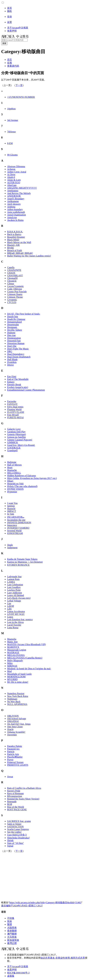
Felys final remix (15, 407)
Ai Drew (11, 174)
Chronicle (12, 281)
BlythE (10, 248)
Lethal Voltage (14, 601)
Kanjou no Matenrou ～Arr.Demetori (25, 562)
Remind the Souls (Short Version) (23, 799)
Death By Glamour (16, 319)
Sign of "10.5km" (15, 843)
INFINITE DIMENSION (19, 523)
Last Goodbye (14, 587)
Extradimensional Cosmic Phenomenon (26, 390)
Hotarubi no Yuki (15, 484)
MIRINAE (12, 666)
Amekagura (13, 191)
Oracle (10, 729)
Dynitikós (12, 362)
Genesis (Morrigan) (17, 434)
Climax (11, 284)
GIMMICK (13, 442)
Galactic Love (14, 429)
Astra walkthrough (16, 212)
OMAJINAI (13, 721)
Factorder (12, 401)
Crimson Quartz (15, 294)
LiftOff (11, 606)
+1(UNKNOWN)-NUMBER (21, 97)
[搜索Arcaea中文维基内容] (14, 40)
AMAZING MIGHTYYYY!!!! (22, 188)
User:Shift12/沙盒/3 (17, 835)
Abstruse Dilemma (16, 166)
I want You (12, 503)
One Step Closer (15, 727)
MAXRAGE (13, 652)
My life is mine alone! (18, 682)
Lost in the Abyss (15, 622)
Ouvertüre (12, 735)
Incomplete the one (16, 520)
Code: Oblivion (15, 289)
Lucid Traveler (14, 625)
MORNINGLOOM (16, 677)
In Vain (11, 514)
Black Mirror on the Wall (19, 242)
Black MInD (13, 240)
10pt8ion (11, 109)
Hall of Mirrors (14, 465)
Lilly (9, 609)
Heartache (12, 470)
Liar (9, 603)
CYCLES (12, 302)
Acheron (11, 169)
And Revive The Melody (19, 193)
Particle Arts (13, 754)
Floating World (14, 409)
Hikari (10, 481)
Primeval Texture (15, 762)
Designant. (12, 327)
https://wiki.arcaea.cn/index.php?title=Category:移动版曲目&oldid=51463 (45, 902)
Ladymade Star (14, 577)
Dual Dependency (16, 354)
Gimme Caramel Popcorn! (20, 440)
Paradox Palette (15, 746)
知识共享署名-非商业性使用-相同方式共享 (63, 958)
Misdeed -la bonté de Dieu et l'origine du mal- (29, 669)
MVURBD (12, 679)
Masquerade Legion (17, 650)
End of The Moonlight (18, 379)
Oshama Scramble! (16, 732)
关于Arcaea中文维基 (18, 966)
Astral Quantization (17, 215)
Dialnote (11, 333)
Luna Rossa (13, 628)
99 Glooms (12, 155)
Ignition (11, 506)
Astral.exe (12, 217)
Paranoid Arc (13, 749)
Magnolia (12, 639)
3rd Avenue (13, 120)
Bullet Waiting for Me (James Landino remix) (29, 256)
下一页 (19, 85)
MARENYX (13, 647)
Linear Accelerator (16, 611)
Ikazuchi (11, 508)
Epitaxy (11, 382)
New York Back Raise (18, 696)
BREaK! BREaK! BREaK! (20, 253)
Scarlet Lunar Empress (18, 829)
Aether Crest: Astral (17, 172)
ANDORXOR (14, 196)
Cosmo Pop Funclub (17, 292)
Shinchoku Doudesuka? (18, 838)
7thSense (11, 132)
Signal (10, 846)
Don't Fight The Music (18, 349)
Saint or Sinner (14, 824)
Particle (11, 752)
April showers (14, 204)
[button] (3, 3)
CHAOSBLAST (15, 275)
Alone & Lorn (14, 180)
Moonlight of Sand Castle (19, 674)
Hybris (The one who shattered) (22, 486)
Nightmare (12, 699)
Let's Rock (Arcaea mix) (19, 598)
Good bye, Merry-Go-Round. (21, 445)
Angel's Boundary (16, 199)
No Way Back (14, 702)
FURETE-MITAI (15, 417)
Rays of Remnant (15, 793)
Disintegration (14, 338)
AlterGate (12, 185)
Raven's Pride (14, 791)
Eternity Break (14, 385)
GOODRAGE (14, 448)
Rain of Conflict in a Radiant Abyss (24, 788)
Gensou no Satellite (16, 437)
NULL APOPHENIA (17, 704)
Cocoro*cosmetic (15, 286)
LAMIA (11, 582)
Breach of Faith (15, 250)
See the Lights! (14, 832)
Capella (11, 267)
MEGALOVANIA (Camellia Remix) (25, 658)
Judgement (12, 548)
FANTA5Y (12, 404)
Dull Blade (12, 359)
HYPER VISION (15, 489)
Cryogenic (12, 300)
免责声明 (12, 970)
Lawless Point (14, 590)
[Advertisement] (46, 877)
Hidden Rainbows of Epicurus (21, 476)
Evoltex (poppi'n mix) (18, 387)
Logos (10, 617)
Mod (9, 671)
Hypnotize (12, 492)
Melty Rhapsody (15, 661)
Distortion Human (16, 343)
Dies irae (11, 335)
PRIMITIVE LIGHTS (18, 765)
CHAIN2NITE (14, 270)
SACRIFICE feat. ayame (19, 821)
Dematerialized (14, 322)
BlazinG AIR (13, 245)
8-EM (10, 143)
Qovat (10, 777)
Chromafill (12, 278)
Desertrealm (13, 325)
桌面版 (11, 976)
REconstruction (15, 796)
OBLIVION (13, 716)
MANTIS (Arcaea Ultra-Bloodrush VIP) (26, 644)
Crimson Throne (15, 297)
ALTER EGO (14, 183)
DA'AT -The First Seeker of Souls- (24, 314)
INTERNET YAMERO (18, 528)
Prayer (10, 760)
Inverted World (14, 531)
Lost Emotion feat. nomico (20, 619)
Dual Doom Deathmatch (19, 357)
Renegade (12, 801)
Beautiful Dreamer (16, 237)
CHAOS (11, 273)
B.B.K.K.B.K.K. (15, 232)
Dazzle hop (12, 316)
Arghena (11, 207)
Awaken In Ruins (15, 220)
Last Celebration (15, 585)
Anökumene (13, 201)
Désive (10, 365)
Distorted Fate (14, 341)
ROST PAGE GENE (17, 810)
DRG (10, 351)
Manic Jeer (12, 642)
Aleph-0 (11, 177)
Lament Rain (13, 579)
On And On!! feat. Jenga (19, 724)
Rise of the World (16, 807)
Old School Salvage (17, 719)
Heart (10, 467)
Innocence (12, 525)
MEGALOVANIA (16, 655)
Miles (10, 663)
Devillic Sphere (15, 330)
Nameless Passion (16, 693)
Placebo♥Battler (15, 757)
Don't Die (12, 346)
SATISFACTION (15, 827)
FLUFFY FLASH (16, 412)
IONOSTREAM (15, 533)
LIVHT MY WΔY (16, 614)
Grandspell (12, 450)
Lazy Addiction (15, 593)
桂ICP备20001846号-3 (18, 973)
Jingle (10, 545)
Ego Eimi (12, 376)
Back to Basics (14, 234)
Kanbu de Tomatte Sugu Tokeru (22, 559)
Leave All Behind (16, 595)
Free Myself (13, 415)
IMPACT (12, 511)
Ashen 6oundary (15, 209)
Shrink (10, 840)
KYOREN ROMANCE (18, 565)
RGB (10, 804)
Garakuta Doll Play (16, 432)
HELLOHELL (14, 473)
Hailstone (12, 462)
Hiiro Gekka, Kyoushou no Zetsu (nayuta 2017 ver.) (32, 478)
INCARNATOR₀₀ (16, 517)
